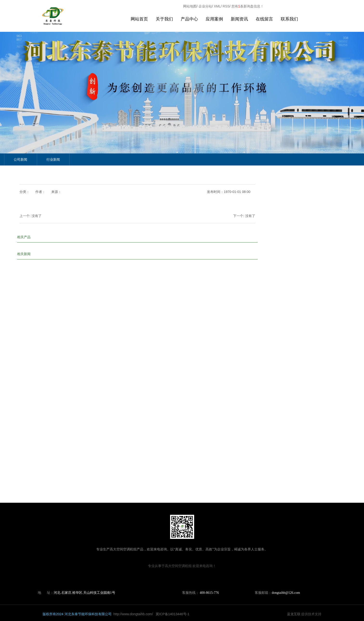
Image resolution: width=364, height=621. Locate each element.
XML (217, 6)
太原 (206, 577)
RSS (226, 6)
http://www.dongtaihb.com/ (133, 614)
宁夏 (187, 577)
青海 (180, 577)
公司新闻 (20, 159)
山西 (165, 577)
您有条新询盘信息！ (248, 6)
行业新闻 (53, 159)
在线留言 (264, 19)
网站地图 (190, 6)
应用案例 (214, 19)
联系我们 (289, 19)
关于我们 (164, 19)
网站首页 (139, 19)
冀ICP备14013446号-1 (172, 614)
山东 (172, 577)
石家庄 (197, 577)
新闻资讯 (239, 19)
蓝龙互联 (294, 614)
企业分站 (205, 6)
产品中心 (189, 19)
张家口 (216, 577)
